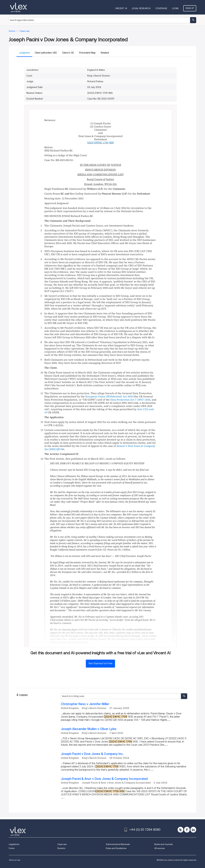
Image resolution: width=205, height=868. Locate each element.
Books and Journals (164, 844)
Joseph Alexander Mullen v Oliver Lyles (89, 729)
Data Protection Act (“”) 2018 (130, 400)
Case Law (62, 844)
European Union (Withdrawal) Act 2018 (109, 396)
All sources (160, 848)
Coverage (161, 8)
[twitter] (180, 830)
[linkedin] (193, 830)
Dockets (61, 848)
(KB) (100, 142)
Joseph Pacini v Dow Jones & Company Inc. (92, 754)
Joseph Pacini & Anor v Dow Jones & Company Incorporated (104, 779)
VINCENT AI (121, 8)
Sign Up (190, 8)
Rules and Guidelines (116, 848)
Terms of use (14, 860)
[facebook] (187, 830)
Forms (12, 848)
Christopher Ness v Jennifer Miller (85, 704)
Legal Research (141, 8)
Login (175, 8)
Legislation (14, 844)
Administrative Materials (118, 844)
